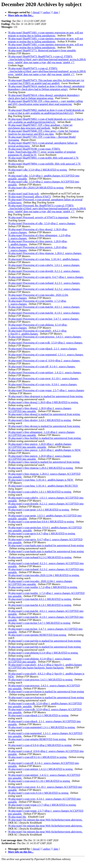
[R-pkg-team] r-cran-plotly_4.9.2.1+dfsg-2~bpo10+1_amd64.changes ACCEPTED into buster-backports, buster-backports (45, 666)
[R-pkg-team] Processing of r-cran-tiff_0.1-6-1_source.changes (42, 366)
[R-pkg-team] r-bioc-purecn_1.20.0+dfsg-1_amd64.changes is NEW (45, 450)
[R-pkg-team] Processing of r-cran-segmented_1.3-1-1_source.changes (46, 355)
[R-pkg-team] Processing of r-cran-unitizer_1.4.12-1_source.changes (45, 372)
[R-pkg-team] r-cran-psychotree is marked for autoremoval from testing (46, 692)
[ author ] (47, 12)
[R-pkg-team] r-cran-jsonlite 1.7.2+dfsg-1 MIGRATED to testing (43, 587)
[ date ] (56, 12)
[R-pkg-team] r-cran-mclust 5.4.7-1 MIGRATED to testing (39, 623)
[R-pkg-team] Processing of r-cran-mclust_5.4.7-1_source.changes (44, 319)
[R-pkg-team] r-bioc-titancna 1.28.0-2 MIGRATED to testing (41, 468)
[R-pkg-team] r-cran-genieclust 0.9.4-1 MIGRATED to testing (41, 522)
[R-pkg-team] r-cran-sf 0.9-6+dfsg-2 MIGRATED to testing (40, 745)
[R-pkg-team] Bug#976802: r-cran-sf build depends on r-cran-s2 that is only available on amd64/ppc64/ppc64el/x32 (46, 121)
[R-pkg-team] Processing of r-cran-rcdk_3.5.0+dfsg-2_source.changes (45, 343)
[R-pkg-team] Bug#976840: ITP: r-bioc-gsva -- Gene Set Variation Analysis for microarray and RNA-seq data (43, 132)
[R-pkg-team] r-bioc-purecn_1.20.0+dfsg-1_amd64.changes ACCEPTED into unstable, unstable (40, 446)
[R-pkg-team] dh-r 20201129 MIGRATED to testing (36, 188)
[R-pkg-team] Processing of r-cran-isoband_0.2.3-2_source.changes (44, 289)
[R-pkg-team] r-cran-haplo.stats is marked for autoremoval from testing (46, 545)
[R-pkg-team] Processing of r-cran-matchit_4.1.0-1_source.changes (44, 313)
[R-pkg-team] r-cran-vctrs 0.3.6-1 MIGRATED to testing (38, 793)
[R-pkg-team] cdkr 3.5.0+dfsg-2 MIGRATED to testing (38, 170)
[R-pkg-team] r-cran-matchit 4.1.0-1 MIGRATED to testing (40, 605)
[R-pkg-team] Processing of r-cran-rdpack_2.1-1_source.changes (43, 349)
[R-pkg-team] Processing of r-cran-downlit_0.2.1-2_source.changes (44, 271)
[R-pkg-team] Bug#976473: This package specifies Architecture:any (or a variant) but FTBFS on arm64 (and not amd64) (46, 82)
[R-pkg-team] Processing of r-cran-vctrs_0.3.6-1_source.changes (43, 384)
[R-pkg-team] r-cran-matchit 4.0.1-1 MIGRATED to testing (40, 599)
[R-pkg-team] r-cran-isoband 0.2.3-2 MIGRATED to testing (40, 557)
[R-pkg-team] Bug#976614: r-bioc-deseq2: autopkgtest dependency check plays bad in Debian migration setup (44, 97)
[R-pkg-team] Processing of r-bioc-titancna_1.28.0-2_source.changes (45, 253)
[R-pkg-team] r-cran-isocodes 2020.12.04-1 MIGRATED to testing (44, 575)
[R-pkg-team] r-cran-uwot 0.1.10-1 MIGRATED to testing (39, 781)
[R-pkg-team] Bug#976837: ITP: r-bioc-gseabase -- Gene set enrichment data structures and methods (40, 126)
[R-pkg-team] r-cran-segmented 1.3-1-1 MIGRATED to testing (42, 727)
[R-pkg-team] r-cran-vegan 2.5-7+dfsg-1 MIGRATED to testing (42, 805)
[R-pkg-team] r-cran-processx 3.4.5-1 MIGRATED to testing (41, 680)
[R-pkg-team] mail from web (24, 194)
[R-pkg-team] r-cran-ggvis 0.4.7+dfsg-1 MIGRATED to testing (42, 533)
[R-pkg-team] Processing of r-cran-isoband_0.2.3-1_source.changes (44, 283)
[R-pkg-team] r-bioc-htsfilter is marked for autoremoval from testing (45, 438)
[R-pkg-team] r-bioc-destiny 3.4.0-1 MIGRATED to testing (40, 420)
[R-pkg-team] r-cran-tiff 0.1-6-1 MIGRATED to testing (38, 757)
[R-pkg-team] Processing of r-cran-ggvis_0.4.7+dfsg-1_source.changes (46, 277)
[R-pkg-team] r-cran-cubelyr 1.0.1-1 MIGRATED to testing (40, 492)
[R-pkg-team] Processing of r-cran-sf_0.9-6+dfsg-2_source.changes (44, 361)
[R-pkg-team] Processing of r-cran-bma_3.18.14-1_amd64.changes (44, 259)
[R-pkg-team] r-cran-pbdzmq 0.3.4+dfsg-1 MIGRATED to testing (43, 653)
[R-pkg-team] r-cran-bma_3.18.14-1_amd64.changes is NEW (41, 480)
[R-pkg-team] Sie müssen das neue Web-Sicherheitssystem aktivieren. (45, 820)
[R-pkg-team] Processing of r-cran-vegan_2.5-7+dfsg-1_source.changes (46, 390)
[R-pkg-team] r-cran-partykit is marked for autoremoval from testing (45, 641)
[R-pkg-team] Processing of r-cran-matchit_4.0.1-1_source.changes (44, 307)
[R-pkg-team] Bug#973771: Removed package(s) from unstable (42, 50)
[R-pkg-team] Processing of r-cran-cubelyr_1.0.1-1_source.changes (44, 265)
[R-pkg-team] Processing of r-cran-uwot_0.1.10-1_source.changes (43, 378)
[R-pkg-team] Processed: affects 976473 (30, 197)
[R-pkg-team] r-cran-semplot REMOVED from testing (37, 739)
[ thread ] (36, 12)
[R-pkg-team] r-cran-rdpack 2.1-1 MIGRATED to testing (39, 715)
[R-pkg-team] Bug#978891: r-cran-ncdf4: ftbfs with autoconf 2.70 (43, 158)
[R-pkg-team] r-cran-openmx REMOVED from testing (37, 635)
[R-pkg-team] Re (17, 817)
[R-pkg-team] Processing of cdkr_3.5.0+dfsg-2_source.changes (42, 223)
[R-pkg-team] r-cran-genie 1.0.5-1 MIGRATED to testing (39, 510)
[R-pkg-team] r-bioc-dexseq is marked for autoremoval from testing (44, 426)
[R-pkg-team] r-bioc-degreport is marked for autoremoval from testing (46, 396)
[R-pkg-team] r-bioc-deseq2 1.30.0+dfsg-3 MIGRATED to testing (43, 402)
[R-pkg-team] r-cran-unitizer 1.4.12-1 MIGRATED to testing (41, 769)
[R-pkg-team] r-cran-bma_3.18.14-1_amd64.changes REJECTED (43, 486)
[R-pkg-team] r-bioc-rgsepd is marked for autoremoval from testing (44, 462)
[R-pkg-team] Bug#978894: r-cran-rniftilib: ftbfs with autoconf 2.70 (44, 164)
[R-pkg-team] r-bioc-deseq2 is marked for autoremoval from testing (44, 414)
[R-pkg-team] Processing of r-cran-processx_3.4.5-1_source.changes (45, 337)
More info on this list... (21, 15)
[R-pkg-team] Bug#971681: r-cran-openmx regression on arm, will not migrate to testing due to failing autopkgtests (45, 34)
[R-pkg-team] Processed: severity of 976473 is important (38, 217)
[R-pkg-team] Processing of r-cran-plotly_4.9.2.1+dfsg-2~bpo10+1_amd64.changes (37, 332)
